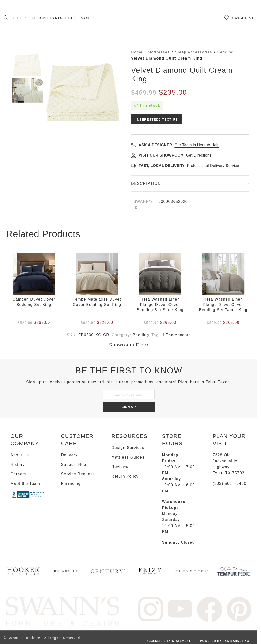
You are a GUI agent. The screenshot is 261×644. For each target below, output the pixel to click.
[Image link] (63, 611)
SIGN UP (129, 407)
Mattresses (159, 52)
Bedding (225, 52)
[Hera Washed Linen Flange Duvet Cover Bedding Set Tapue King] (223, 274)
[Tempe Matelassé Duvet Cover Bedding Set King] (97, 274)
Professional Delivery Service (213, 166)
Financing (71, 484)
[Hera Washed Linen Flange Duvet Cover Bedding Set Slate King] (160, 274)
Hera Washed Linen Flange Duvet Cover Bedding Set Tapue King (223, 305)
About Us (20, 455)
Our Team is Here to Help (197, 145)
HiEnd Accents (176, 335)
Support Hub (74, 465)
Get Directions (199, 155)
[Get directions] (133, 155)
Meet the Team (25, 484)
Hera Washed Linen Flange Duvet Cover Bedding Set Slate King (160, 305)
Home (137, 52)
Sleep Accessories (193, 52)
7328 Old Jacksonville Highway (225, 461)
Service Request (78, 474)
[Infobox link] (24, 573)
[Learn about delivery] (133, 166)
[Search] (6, 18)
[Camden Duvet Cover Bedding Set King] (34, 274)
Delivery (69, 455)
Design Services (128, 448)
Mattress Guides (128, 457)
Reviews (120, 467)
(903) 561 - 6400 (230, 484)
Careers (19, 474)
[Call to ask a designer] (133, 145)
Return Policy (125, 476)
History (18, 465)
